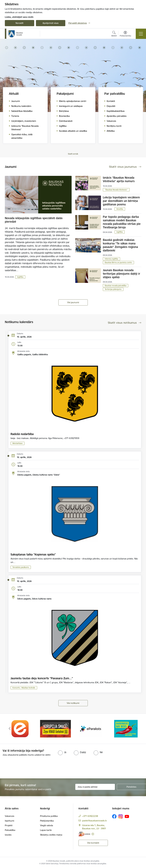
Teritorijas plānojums (113, 289)
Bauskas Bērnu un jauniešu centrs (118, 262)
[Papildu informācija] (93, 834)
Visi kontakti (93, 843)
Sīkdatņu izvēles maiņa (51, 835)
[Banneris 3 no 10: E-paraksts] (91, 728)
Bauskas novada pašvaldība (116, 286)
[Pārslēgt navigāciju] (141, 34)
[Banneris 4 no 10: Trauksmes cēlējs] (126, 728)
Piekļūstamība (47, 821)
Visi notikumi (73, 703)
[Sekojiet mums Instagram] (121, 816)
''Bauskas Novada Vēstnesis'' (116, 190)
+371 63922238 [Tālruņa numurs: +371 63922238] (90, 816)
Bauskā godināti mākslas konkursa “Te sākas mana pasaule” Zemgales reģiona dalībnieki (120, 245)
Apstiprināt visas (51, 23)
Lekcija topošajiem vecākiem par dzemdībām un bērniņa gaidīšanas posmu (121, 201)
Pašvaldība (10, 830)
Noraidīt (19, 23)
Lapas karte (46, 830)
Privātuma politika (49, 816)
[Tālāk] (136, 729)
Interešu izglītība (111, 259)
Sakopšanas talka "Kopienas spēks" (33, 554)
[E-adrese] (84, 834)
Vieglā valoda (47, 825)
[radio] (62, 752)
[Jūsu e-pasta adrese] (95, 787)
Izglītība (20, 277)
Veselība (120, 209)
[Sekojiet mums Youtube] (127, 816)
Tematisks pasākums (21, 567)
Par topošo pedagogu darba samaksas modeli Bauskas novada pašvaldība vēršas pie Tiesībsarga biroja (122, 222)
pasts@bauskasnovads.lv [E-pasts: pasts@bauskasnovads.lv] (94, 821)
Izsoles (8, 835)
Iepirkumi (9, 821)
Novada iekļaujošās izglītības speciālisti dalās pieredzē (34, 220)
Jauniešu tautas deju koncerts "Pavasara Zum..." (42, 678)
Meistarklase (18, 443)
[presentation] (25, 768)
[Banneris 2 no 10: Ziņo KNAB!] (55, 728)
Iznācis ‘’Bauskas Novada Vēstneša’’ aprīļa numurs (119, 179)
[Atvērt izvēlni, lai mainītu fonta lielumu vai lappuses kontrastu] (125, 34)
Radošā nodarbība (22, 434)
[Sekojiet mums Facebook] (114, 816)
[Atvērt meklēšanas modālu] (114, 34)
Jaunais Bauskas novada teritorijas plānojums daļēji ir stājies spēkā (121, 274)
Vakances (10, 816)
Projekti (9, 825)
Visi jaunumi (73, 302)
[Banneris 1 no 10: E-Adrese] (20, 728)
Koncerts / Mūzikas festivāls (24, 688)
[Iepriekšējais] (10, 729)
